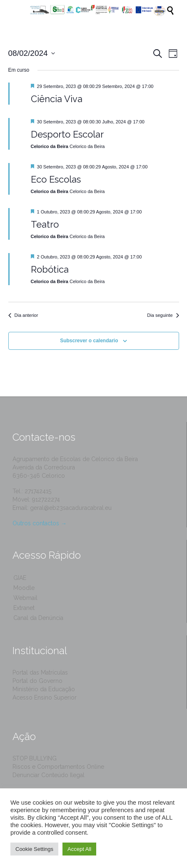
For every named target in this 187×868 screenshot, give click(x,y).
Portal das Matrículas (40, 672)
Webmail (25, 598)
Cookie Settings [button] (34, 849)
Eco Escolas (56, 179)
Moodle (24, 588)
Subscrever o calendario (89, 341)
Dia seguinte (163, 315)
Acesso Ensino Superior (45, 697)
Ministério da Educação (44, 689)
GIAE (20, 578)
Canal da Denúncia (38, 618)
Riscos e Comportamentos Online (58, 767)
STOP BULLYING (35, 758)
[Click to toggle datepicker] (32, 54)
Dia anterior (23, 315)
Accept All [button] (79, 849)
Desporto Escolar (67, 134)
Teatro (45, 224)
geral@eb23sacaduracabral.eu (71, 508)
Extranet (24, 608)
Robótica (50, 269)
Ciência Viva (57, 99)
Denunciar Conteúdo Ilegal (49, 775)
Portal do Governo (37, 681)
